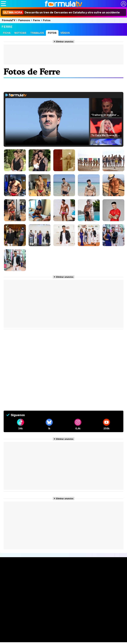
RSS (69, 616)
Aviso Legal (30, 612)
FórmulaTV (9, 20)
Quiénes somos (13, 612)
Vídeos (65, 33)
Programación (62, 579)
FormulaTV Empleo (35, 636)
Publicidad (116, 612)
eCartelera (54, 636)
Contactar (59, 616)
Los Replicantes (27, 630)
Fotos (47, 20)
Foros (105, 579)
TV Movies (33, 584)
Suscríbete (109, 585)
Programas (84, 579)
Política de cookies (74, 612)
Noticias (20, 33)
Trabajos (37, 33)
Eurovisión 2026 (86, 583)
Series (32, 573)
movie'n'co (86, 636)
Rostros (106, 573)
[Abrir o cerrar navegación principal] (3, 4)
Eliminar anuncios (65, 42)
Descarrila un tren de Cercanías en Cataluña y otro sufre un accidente (61, 12)
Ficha (7, 33)
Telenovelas (85, 588)
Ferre (37, 20)
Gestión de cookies (97, 612)
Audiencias (60, 573)
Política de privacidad (50, 612)
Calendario (33, 577)
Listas (31, 580)
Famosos (24, 20)
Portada (9, 573)
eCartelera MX (70, 636)
